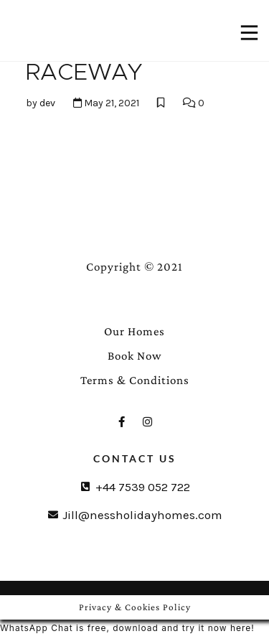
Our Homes (134, 331)
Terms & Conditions (135, 380)
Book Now (135, 356)
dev (47, 103)
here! (242, 628)
